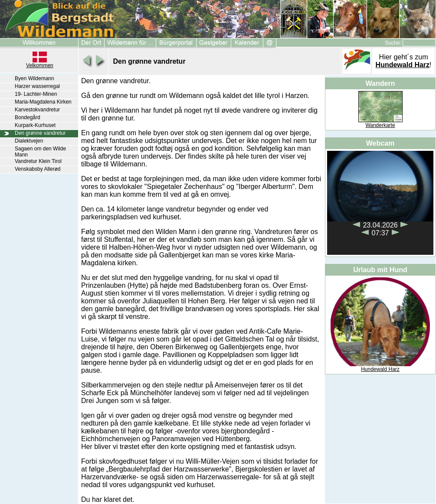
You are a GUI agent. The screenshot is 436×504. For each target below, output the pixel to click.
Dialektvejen (29, 141)
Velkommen (40, 65)
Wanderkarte (380, 125)
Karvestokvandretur (37, 110)
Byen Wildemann (34, 78)
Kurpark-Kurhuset (35, 125)
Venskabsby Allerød (38, 169)
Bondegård (28, 117)
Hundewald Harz (403, 65)
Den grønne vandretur (40, 133)
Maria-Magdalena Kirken (43, 102)
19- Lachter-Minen (36, 94)
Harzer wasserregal (37, 86)
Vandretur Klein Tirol (38, 161)
